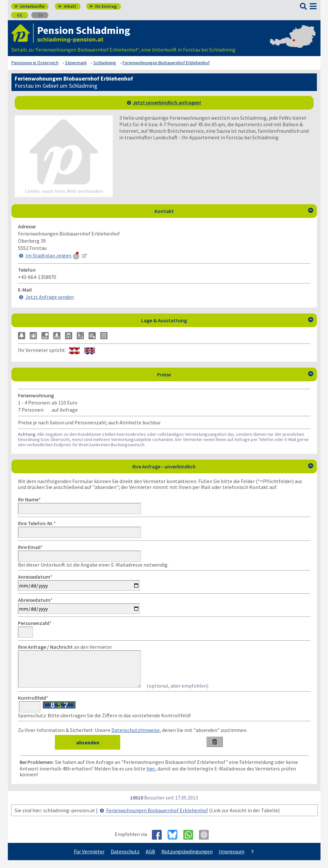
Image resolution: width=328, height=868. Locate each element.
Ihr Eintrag (103, 6)
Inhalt (67, 6)
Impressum (232, 859)
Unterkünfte (29, 6)
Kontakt (234, 211)
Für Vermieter (89, 859)
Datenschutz (125, 859)
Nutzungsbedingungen (187, 859)
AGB (150, 859)
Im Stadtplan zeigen (53, 255)
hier (151, 776)
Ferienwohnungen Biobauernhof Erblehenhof (157, 818)
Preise (235, 374)
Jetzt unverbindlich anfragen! (167, 102)
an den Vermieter (65, 647)
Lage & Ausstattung (227, 320)
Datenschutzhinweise (136, 738)
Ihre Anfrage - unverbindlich (223, 466)
